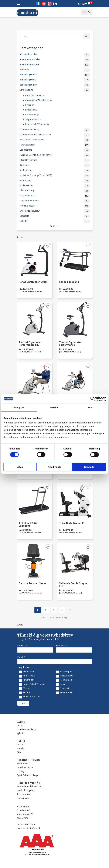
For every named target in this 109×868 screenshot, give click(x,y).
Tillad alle (89, 467)
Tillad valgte (54, 467)
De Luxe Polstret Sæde (32, 584)
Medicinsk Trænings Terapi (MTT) (55, 176)
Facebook (38, 4)
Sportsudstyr (55, 181)
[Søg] (55, 36)
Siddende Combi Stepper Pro (74, 585)
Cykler (30, 105)
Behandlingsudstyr (55, 85)
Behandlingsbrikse (55, 75)
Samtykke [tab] (19, 407)
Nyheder (55, 221)
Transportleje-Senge (55, 201)
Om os (20, 744)
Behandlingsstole (55, 80)
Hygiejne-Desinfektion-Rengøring (55, 155)
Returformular (23, 794)
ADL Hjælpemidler (55, 55)
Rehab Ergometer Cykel (33, 282)
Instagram (50, 4)
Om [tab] (90, 407)
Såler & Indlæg (55, 191)
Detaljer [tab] (55, 407)
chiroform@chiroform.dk (28, 828)
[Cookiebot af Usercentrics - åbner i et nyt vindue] (93, 399)
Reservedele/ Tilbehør (37, 124)
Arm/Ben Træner (35, 95)
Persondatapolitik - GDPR (29, 786)
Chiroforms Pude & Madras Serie (55, 135)
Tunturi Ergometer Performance (70, 344)
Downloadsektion (25, 767)
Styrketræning (55, 186)
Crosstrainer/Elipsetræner (39, 100)
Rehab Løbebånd (69, 282)
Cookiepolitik (23, 798)
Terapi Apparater (55, 196)
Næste (70, 610)
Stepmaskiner (33, 119)
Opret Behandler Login (28, 775)
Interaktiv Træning (55, 160)
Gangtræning (55, 150)
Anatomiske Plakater (55, 65)
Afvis (20, 467)
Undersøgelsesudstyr (55, 211)
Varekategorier (31, 48)
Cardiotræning (55, 90)
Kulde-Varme (55, 171)
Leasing (20, 771)
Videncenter (22, 763)
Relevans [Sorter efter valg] (55, 237)
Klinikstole (55, 166)
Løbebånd (31, 110)
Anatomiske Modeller (55, 60)
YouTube (44, 4)
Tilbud (19, 725)
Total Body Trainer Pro (73, 523)
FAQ (19, 752)
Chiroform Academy (55, 130)
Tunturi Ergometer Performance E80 (30, 344)
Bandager (55, 70)
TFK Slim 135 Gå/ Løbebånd (29, 525)
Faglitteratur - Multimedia (55, 140)
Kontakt (20, 748)
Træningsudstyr (55, 206)
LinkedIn (55, 4)
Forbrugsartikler (55, 145)
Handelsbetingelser (26, 790)
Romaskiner (32, 114)
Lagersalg (55, 216)
